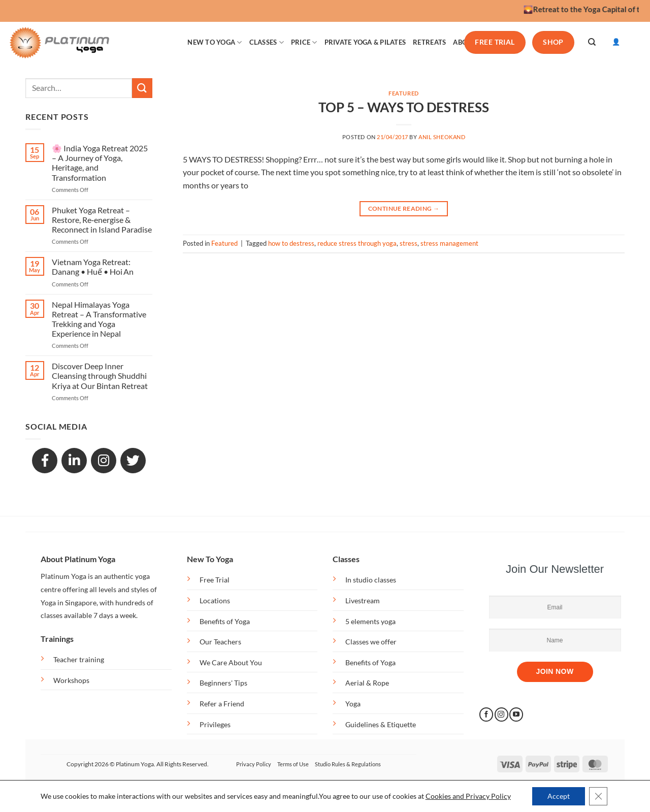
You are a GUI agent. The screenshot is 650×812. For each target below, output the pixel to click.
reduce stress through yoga (357, 243)
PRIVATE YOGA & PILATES (365, 42)
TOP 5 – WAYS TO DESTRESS (404, 107)
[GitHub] (133, 461)
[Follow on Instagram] (501, 714)
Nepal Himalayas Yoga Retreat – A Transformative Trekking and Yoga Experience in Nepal (99, 319)
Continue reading (404, 208)
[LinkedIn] (74, 461)
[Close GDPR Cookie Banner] (598, 796)
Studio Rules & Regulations (348, 764)
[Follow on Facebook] (486, 714)
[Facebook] (45, 461)
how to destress (291, 243)
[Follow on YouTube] (516, 714)
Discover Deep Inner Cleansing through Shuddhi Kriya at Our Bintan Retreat (100, 376)
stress (409, 243)
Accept (559, 796)
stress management (449, 243)
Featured (403, 93)
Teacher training (79, 659)
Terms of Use (293, 764)
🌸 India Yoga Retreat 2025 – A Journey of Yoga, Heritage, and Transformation (100, 163)
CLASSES (267, 42)
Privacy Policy (254, 764)
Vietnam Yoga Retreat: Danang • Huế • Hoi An (93, 267)
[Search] (592, 42)
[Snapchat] (104, 461)
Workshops (71, 680)
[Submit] (142, 88)
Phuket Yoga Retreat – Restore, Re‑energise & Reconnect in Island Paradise (102, 220)
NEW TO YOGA (215, 42)
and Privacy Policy (482, 796)
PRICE (304, 42)
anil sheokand (442, 137)
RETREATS (429, 42)
